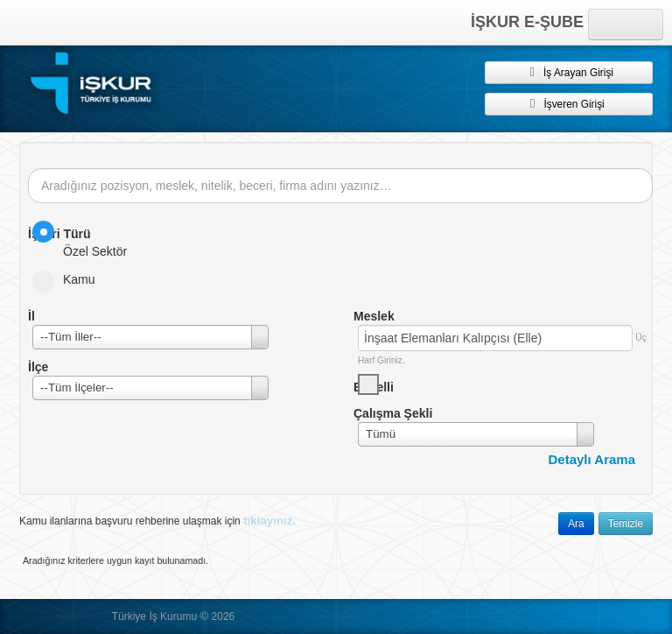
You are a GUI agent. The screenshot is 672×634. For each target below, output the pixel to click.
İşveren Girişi (568, 103)
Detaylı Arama (592, 459)
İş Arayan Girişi (569, 72)
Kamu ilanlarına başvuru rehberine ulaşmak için (157, 521)
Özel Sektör (85, 240)
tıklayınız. (269, 521)
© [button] (204, 616)
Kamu (70, 279)
